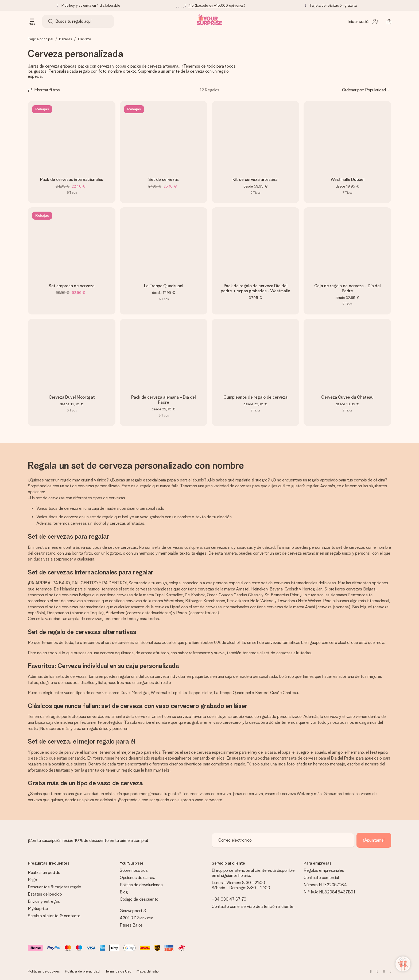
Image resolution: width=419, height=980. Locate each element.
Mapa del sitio (148, 971)
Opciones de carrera (137, 878)
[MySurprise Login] (363, 21)
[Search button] (51, 21)
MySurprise (38, 909)
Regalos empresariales (324, 870)
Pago (32, 880)
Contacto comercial (321, 878)
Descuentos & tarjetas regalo (55, 887)
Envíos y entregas (44, 901)
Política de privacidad (82, 971)
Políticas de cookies (44, 971)
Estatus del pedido (45, 894)
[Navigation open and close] (32, 21)
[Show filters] (44, 90)
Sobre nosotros (134, 870)
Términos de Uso (118, 971)
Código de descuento (139, 899)
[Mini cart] (386, 21)
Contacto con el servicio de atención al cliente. (253, 906)
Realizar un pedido (44, 872)
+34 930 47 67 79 (229, 899)
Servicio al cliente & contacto (54, 916)
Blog (124, 892)
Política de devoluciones (141, 885)
